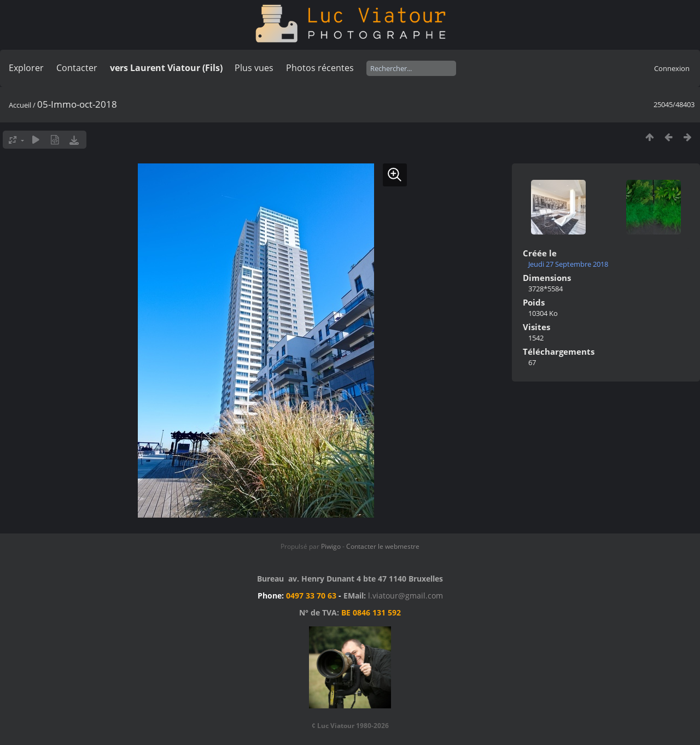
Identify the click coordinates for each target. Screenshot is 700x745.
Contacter (77, 68)
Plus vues (254, 68)
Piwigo (331, 546)
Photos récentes (320, 68)
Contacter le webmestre (383, 546)
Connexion (672, 68)
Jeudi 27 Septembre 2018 (568, 264)
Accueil (20, 105)
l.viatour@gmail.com (406, 596)
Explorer (26, 68)
